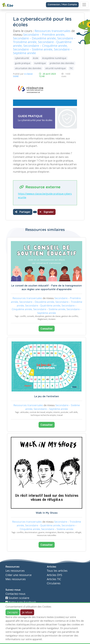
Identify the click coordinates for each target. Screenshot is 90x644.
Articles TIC (54, 579)
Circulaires (54, 583)
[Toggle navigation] (84, 5)
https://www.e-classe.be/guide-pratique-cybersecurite (45, 196)
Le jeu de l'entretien (47, 396)
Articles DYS (54, 575)
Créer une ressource (19, 575)
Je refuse (27, 612)
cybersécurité (22, 58)
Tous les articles (57, 571)
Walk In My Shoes (47, 513)
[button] (35, 212)
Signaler (47, 212)
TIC (71, 68)
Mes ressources (16, 579)
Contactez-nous (15, 594)
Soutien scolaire (17, 598)
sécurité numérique (55, 68)
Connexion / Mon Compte (62, 5)
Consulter (47, 329)
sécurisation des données (28, 68)
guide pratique (23, 63)
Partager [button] (23, 212)
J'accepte (13, 612)
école (36, 58)
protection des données (62, 63)
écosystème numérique (54, 58)
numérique (40, 63)
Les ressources (15, 571)
